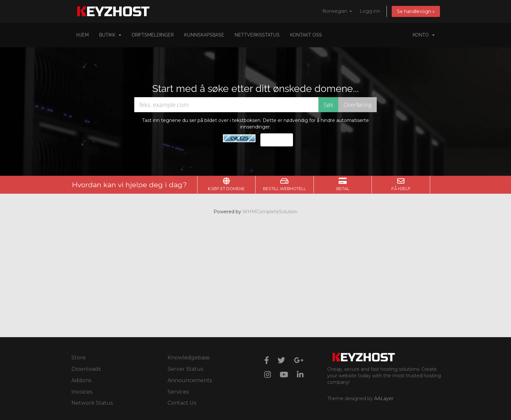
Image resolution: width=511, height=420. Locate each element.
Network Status (92, 403)
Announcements (190, 380)
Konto (424, 35)
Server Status (185, 369)
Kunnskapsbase (204, 35)
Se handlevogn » (416, 11)
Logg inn (370, 11)
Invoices (82, 392)
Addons (81, 380)
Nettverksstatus (257, 35)
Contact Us (182, 403)
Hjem (82, 35)
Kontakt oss (306, 35)
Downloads (86, 369)
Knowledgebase (189, 358)
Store (79, 358)
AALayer (384, 398)
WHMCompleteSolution (270, 212)
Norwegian (337, 11)
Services (178, 392)
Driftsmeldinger (153, 35)
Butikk (110, 35)
